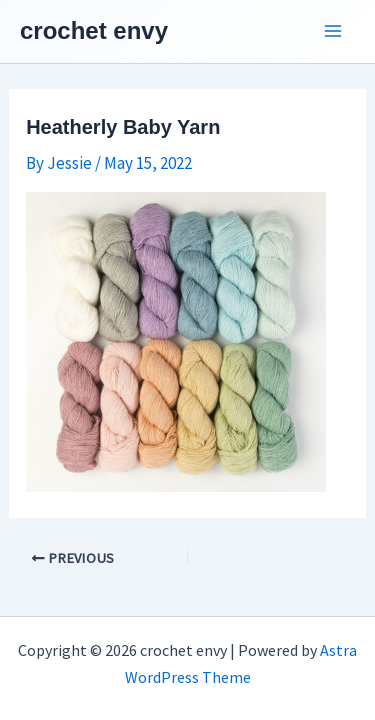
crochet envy (94, 30)
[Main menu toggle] (333, 32)
